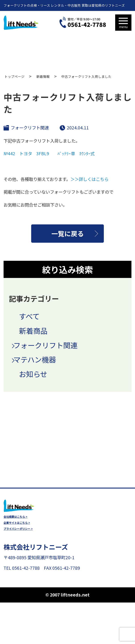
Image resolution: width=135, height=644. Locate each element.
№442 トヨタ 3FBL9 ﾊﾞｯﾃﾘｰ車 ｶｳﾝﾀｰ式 (49, 153)
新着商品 (33, 331)
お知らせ (33, 374)
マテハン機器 (35, 359)
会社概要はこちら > (15, 517)
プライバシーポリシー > (18, 529)
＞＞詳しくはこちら (89, 179)
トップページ (14, 77)
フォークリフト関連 (30, 128)
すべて (29, 316)
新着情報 (43, 77)
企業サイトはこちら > (17, 523)
